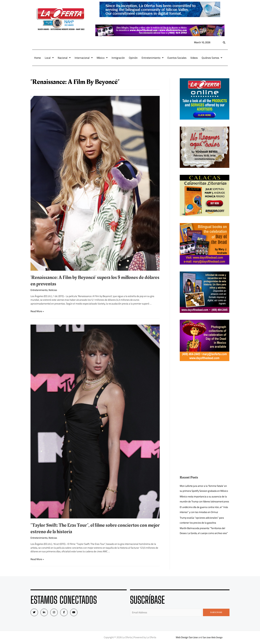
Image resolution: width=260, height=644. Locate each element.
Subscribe (216, 612)
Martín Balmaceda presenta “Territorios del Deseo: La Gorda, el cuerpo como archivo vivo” (204, 531)
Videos (194, 58)
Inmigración (118, 58)
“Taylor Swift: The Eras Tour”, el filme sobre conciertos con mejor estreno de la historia (95, 528)
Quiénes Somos (212, 58)
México (102, 58)
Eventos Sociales (177, 58)
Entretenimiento (153, 58)
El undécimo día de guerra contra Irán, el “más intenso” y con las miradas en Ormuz (204, 510)
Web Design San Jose (186, 637)
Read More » (37, 311)
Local (49, 58)
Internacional (84, 58)
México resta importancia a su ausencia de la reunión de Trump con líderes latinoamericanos (204, 499)
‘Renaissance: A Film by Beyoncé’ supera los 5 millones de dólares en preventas (95, 281)
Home (37, 58)
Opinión (133, 58)
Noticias (53, 290)
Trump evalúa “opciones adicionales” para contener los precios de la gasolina (202, 520)
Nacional (64, 58)
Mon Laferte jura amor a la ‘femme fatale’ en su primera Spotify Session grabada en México (204, 488)
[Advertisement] (205, 391)
